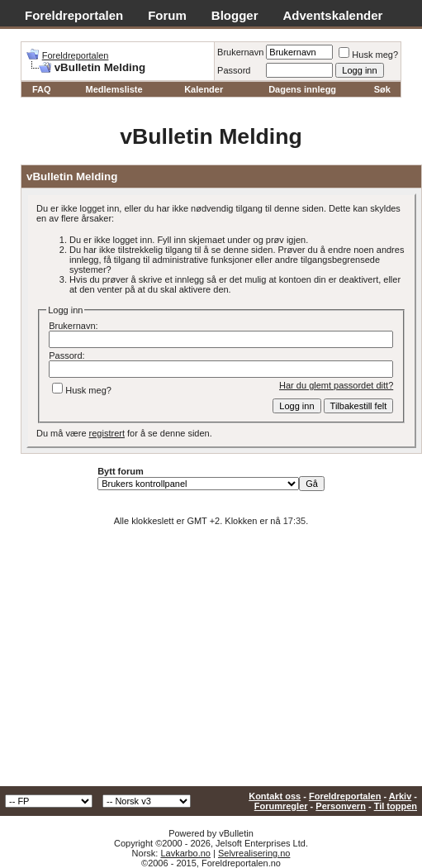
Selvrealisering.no (254, 853)
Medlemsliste (114, 89)
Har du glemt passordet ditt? (336, 385)
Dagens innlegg (302, 89)
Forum (167, 15)
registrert (107, 433)
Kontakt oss (275, 796)
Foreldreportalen (74, 15)
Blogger (235, 15)
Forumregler (281, 806)
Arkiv (401, 796)
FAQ (42, 89)
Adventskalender (333, 15)
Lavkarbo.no (185, 853)
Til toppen (396, 806)
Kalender (204, 89)
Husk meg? (368, 55)
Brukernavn (240, 52)
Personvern (341, 806)
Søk (382, 89)
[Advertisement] (211, 662)
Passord (234, 70)
